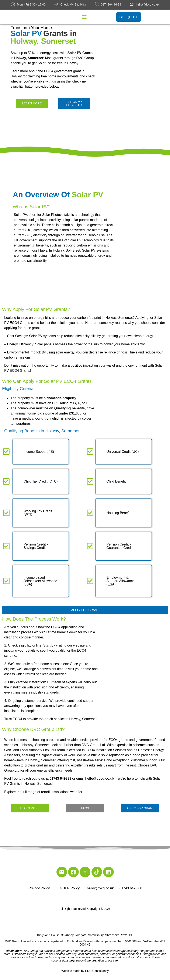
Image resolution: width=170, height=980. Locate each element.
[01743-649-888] (97, 4)
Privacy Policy (39, 888)
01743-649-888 (111, 4)
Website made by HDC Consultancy (85, 971)
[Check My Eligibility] (56, 4)
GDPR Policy (70, 888)
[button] (84, 17)
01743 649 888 (131, 888)
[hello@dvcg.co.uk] (132, 4)
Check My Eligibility (73, 4)
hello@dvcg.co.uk (148, 4)
